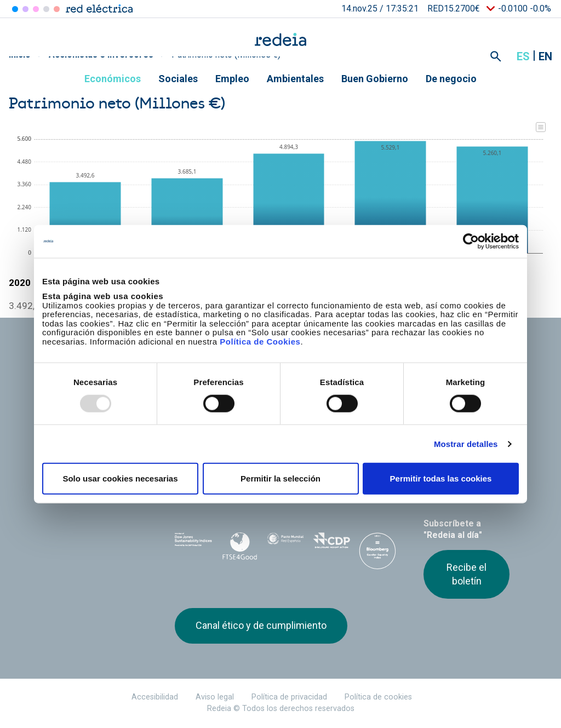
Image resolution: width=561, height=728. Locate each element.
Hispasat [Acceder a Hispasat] (46, 9)
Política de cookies (378, 697)
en (545, 56)
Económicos (113, 79)
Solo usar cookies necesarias (120, 478)
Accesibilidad (155, 697)
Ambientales (295, 79)
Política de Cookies (260, 341)
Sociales (178, 79)
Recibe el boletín (466, 574)
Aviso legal (215, 697)
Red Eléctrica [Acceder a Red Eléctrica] (15, 9)
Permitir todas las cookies (441, 478)
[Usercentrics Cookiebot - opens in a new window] (471, 241)
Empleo (232, 79)
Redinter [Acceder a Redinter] (25, 9)
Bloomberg (377, 555)
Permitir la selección (280, 478)
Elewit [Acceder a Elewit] (57, 9)
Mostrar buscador (496, 56)
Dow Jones (193, 544)
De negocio (451, 79)
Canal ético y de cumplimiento (261, 625)
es (523, 56)
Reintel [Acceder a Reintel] (36, 9)
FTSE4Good (239, 546)
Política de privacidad (289, 697)
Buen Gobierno (375, 79)
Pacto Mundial (285, 544)
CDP (331, 544)
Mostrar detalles (466, 443)
